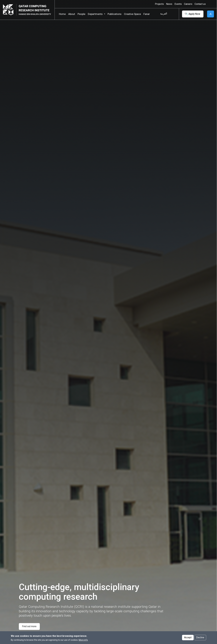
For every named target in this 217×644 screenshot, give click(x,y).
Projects (159, 4)
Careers (188, 4)
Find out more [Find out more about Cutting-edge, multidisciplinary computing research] (29, 626)
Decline (200, 638)
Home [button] (62, 14)
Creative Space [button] (132, 14)
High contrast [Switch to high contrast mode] (210, 4)
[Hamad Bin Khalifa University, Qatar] (9, 10)
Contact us (200, 4)
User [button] (211, 14)
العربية (164, 14)
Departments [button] (95, 14)
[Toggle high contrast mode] (210, 4)
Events (178, 4)
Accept (188, 638)
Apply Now (192, 14)
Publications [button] (115, 14)
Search (173, 14)
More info (83, 640)
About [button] (72, 14)
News (169, 4)
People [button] (81, 14)
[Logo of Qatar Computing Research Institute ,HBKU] (34, 10)
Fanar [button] (147, 14)
